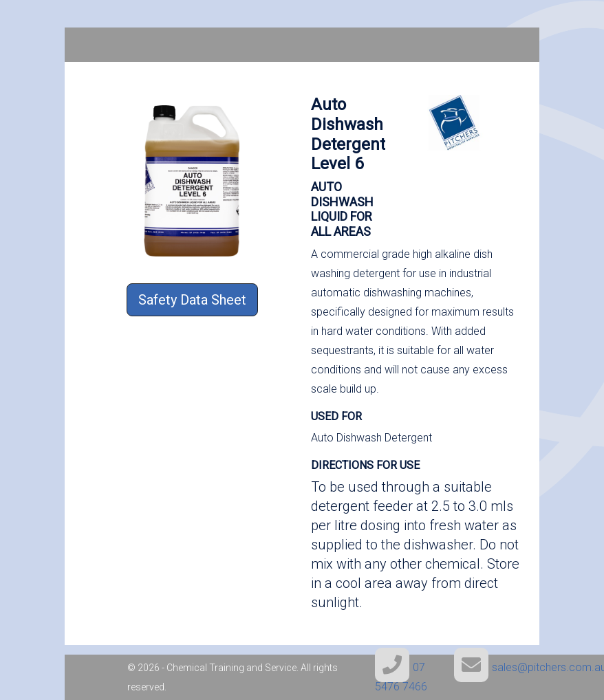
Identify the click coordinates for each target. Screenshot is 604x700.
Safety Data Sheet (192, 300)
